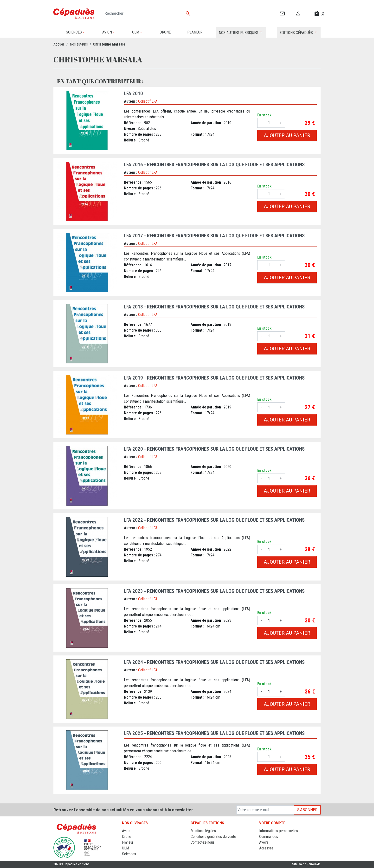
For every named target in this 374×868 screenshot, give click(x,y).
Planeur (128, 842)
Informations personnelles (279, 831)
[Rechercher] (149, 13)
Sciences (129, 854)
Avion (126, 831)
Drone (127, 837)
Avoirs (264, 842)
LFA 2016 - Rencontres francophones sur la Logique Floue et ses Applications (214, 165)
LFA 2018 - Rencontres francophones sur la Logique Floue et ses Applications (214, 307)
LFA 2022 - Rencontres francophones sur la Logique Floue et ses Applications (214, 520)
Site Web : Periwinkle (306, 864)
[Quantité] (271, 123)
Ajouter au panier (287, 135)
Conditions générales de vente (213, 837)
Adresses (266, 848)
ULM (126, 848)
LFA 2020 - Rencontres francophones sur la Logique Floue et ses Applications (214, 449)
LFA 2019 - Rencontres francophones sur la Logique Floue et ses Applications (214, 378)
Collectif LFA (148, 101)
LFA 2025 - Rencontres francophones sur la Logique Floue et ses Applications (214, 733)
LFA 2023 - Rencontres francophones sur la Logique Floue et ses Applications (214, 591)
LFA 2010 (133, 93)
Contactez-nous (203, 842)
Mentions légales (203, 831)
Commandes (269, 837)
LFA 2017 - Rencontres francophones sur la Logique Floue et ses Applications (214, 236)
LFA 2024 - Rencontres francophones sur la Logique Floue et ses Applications (214, 662)
